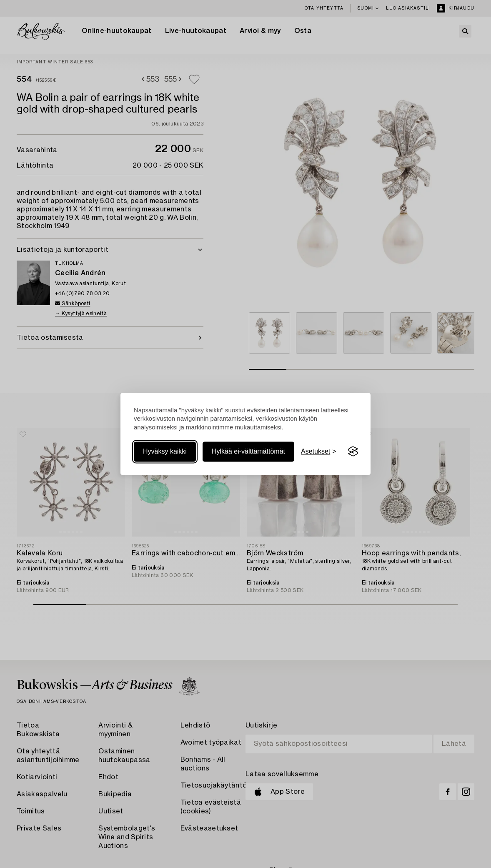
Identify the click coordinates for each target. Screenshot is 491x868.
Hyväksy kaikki (165, 451)
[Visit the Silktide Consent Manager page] (353, 452)
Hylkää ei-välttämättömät (248, 451)
